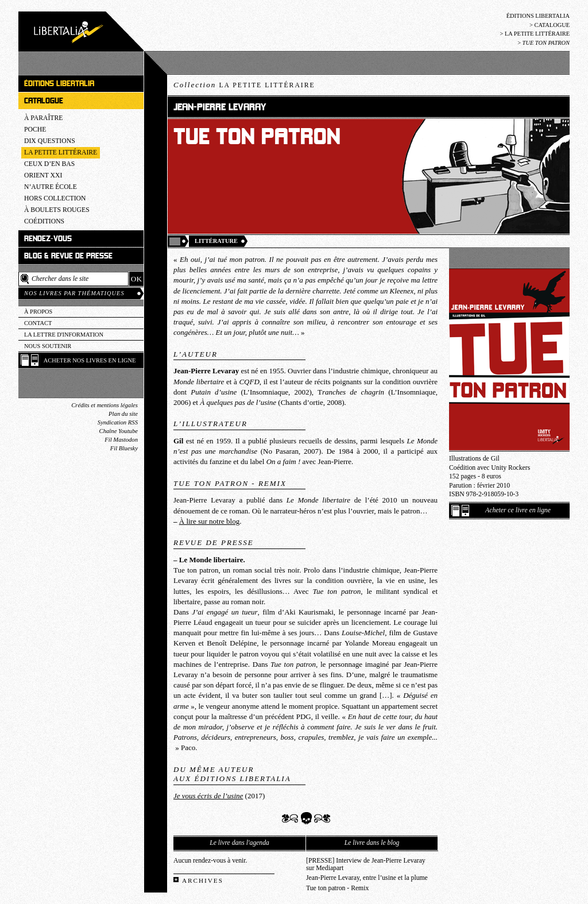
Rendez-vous (48, 239)
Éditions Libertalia (538, 16)
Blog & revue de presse (68, 256)
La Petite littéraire (537, 34)
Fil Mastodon (121, 440)
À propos (38, 312)
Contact (38, 323)
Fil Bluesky (124, 448)
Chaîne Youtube (119, 431)
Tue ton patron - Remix (337, 888)
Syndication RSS (118, 422)
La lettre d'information (64, 335)
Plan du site (123, 414)
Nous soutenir (48, 346)
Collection (244, 85)
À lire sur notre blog (209, 521)
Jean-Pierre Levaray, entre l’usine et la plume (367, 878)
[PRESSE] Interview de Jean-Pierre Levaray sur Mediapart (366, 864)
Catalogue (552, 25)
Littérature (216, 241)
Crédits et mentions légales (105, 405)
